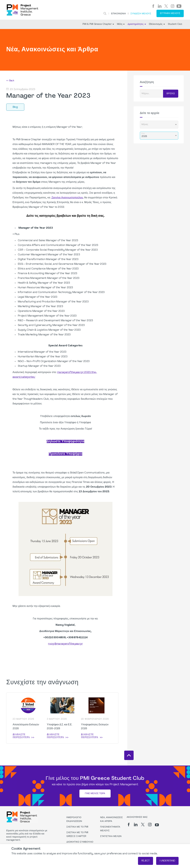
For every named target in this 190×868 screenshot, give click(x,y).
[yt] (179, 6)
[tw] (166, 6)
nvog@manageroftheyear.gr (65, 644)
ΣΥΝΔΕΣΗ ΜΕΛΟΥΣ (141, 14)
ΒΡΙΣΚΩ (171, 94)
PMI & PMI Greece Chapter (98, 24)
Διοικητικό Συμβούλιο (80, 842)
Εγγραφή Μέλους (170, 13)
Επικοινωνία (118, 14)
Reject (146, 861)
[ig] (173, 6)
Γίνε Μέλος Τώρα (95, 794)
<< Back (10, 81)
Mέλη (121, 24)
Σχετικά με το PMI (77, 827)
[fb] (153, 6)
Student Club (175, 24)
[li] (160, 6)
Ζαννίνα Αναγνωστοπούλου (67, 198)
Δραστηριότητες (137, 24)
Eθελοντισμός (157, 24)
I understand (167, 861)
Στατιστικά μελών (111, 836)
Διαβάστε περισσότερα (21, 736)
